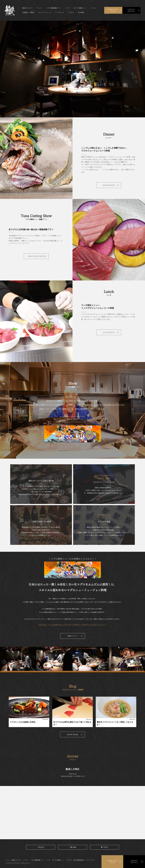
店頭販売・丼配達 (28, 12)
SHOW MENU (73, 419)
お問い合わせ (131, 10)
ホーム (8, 860)
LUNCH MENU (109, 332)
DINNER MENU (109, 185)
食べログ (104, 847)
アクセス (71, 12)
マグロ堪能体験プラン (54, 8)
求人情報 (81, 12)
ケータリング (60, 12)
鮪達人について (27, 8)
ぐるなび (41, 847)
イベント (94, 8)
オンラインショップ (45, 12)
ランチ (67, 8)
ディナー (40, 8)
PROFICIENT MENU (36, 256)
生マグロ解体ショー (80, 8)
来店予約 (113, 10)
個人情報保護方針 (79, 860)
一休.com (73, 847)
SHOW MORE (73, 735)
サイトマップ (90, 860)
